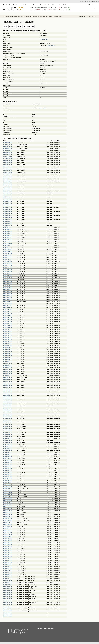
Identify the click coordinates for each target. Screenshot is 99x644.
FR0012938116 (8, 239)
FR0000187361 (8, 581)
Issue (5, 26)
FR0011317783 (8, 376)
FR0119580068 (8, 543)
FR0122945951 (8, 269)
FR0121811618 (8, 358)
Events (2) (12, 26)
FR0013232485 (8, 249)
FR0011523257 (8, 366)
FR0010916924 (8, 446)
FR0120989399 (8, 418)
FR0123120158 (8, 267)
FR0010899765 (8, 496)
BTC (42, 8)
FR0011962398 (8, 237)
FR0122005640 (8, 332)
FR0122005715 (8, 328)
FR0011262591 (8, 149)
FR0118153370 (8, 504)
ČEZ (62, 8)
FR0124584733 (8, 153)
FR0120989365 (8, 412)
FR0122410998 (8, 304)
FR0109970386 (8, 565)
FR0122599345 (8, 299)
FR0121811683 (8, 364)
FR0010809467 (8, 422)
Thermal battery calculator (45, 629)
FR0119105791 (8, 508)
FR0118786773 (8, 595)
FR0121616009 (8, 372)
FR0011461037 (8, 181)
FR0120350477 (8, 470)
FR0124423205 (8, 613)
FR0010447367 (8, 432)
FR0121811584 (8, 356)
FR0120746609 (8, 440)
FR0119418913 (8, 478)
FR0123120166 (8, 263)
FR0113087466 (8, 527)
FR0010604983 (8, 585)
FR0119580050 (8, 541)
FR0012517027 (8, 179)
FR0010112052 (8, 573)
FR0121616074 (8, 368)
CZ (89, 5)
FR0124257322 (8, 187)
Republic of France (48, 16)
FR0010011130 (8, 434)
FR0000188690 (8, 516)
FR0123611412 (8, 193)
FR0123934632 (8, 201)
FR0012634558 (8, 279)
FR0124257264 (8, 219)
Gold (50, 5)
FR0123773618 (8, 199)
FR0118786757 (8, 567)
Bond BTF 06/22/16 (58, 16)
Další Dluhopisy (29, 26)
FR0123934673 (8, 203)
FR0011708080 (8, 346)
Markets (10, 16)
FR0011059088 (8, 575)
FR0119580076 (8, 545)
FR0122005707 (8, 336)
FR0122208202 (8, 310)
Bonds (14, 16)
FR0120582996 (8, 442)
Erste (62, 10)
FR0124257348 (8, 191)
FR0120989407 (8, 420)
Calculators (55, 5)
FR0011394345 (8, 394)
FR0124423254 (8, 171)
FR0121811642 (8, 348)
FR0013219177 (8, 247)
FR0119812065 (8, 502)
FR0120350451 (8, 468)
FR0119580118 (8, 553)
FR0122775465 (8, 273)
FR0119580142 (8, 559)
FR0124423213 (8, 615)
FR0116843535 (8, 458)
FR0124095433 (8, 217)
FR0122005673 (8, 326)
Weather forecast (95, 2)
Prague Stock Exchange (15, 5)
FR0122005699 (8, 316)
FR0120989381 (8, 416)
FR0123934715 (8, 205)
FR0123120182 (8, 255)
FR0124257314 (8, 185)
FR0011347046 (8, 378)
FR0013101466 (8, 251)
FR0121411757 (8, 390)
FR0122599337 (8, 298)
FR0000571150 (8, 523)
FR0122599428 (8, 291)
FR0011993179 (8, 301)
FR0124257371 (8, 175)
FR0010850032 (8, 525)
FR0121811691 (8, 352)
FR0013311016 (8, 143)
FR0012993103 (8, 241)
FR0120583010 (8, 472)
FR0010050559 (8, 521)
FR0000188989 (8, 462)
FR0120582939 (8, 450)
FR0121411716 (8, 386)
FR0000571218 (8, 571)
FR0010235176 (8, 513)
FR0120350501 (8, 456)
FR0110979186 (8, 506)
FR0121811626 (8, 360)
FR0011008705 (8, 448)
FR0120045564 (8, 498)
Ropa (52, 10)
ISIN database (87, 2)
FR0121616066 (8, 374)
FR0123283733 (8, 259)
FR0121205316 (8, 398)
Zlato (52, 8)
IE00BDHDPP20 (8, 159)
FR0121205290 (8, 408)
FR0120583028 (8, 454)
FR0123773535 (8, 195)
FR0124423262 (8, 161)
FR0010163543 (8, 577)
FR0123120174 (8, 265)
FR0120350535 (8, 464)
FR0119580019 (8, 539)
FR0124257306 (8, 183)
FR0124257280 (8, 223)
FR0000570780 (8, 426)
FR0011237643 (8, 231)
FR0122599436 (8, 285)
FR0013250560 (8, 177)
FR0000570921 (8, 486)
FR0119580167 (8, 561)
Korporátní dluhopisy (37, 16)
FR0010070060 (8, 490)
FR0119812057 (8, 500)
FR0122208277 (8, 308)
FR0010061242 (8, 424)
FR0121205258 (8, 400)
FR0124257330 (8, 189)
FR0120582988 (8, 436)
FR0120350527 (8, 484)
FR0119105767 (8, 597)
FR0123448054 (8, 253)
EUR (32, 8)
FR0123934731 (8, 207)
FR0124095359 (8, 209)
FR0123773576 (8, 197)
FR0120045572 (8, 482)
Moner (81, 2)
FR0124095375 (8, 211)
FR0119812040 (8, 531)
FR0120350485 (8, 476)
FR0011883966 (8, 235)
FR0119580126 (8, 555)
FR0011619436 (8, 227)
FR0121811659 (8, 354)
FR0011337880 (8, 233)
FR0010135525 (8, 402)
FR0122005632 (8, 330)
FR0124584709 (8, 151)
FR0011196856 (8, 229)
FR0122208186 (8, 318)
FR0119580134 (8, 557)
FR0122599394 (8, 289)
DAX (42, 10)
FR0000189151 (8, 430)
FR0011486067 (8, 163)
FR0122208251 (8, 322)
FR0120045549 (8, 537)
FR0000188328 (8, 515)
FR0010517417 (8, 583)
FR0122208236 (8, 314)
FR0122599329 (8, 296)
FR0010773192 (8, 510)
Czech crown (26, 5)
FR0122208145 (8, 320)
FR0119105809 (8, 601)
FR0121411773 (8, 384)
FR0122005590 (8, 342)
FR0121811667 (8, 350)
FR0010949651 (8, 494)
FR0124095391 (8, 213)
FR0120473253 (8, 466)
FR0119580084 (8, 547)
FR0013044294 (8, 145)
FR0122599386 (8, 287)
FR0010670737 (8, 587)
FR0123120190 (8, 257)
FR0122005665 (8, 334)
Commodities (44, 5)
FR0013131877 (8, 165)
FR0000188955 (8, 519)
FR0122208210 (8, 312)
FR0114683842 (8, 428)
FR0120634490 (8, 438)
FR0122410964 (8, 306)
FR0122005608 (8, 344)
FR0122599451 (8, 281)
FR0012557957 (8, 277)
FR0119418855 (8, 603)
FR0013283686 (8, 167)
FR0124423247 (8, 169)
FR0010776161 (8, 591)
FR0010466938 (8, 569)
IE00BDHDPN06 (8, 173)
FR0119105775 (8, 599)
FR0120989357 (8, 410)
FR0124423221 (8, 617)
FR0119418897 (8, 609)
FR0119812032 (8, 529)
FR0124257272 (8, 221)
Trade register (51, 45)
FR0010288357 (8, 404)
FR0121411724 (8, 388)
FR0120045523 (8, 480)
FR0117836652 (8, 611)
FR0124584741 (8, 155)
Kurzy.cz (5, 16)
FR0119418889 (8, 607)
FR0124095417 (8, 215)
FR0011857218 (8, 324)
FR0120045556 (8, 535)
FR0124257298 (8, 225)
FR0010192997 (8, 579)
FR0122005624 (8, 340)
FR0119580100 (8, 551)
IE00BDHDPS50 (8, 157)
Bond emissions (28, 16)
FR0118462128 (8, 444)
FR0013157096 (8, 245)
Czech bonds (20, 16)
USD (32, 10)
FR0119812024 (8, 563)
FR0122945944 (8, 275)
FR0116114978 (8, 414)
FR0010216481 (8, 460)
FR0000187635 (8, 488)
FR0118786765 (8, 593)
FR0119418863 (8, 605)
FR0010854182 (8, 589)
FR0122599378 (8, 293)
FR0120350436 (8, 474)
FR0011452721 (8, 396)
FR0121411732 (8, 382)
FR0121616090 (8, 370)
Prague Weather (63, 5)
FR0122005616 (8, 338)
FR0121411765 (8, 392)
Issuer (20, 26)
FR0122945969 (44, 39)
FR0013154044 (8, 243)
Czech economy (35, 5)
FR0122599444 (8, 283)
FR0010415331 (8, 406)
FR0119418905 (8, 533)
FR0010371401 (8, 492)
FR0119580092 (8, 549)
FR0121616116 (8, 362)
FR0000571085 (8, 380)
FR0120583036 (8, 452)
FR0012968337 (8, 261)
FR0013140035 (8, 147)
